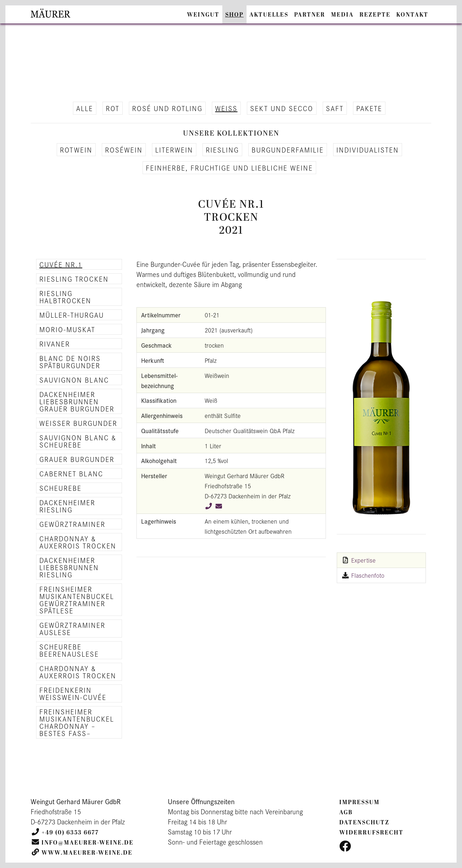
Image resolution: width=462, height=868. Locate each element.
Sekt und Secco (282, 108)
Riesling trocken (74, 279)
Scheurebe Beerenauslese (69, 650)
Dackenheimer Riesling (67, 506)
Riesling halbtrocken (65, 297)
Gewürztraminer (72, 524)
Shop (234, 15)
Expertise (363, 560)
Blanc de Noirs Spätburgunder (70, 362)
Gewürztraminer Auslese (72, 629)
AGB (346, 812)
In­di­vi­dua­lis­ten (368, 150)
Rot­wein (76, 150)
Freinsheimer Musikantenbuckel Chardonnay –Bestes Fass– (77, 722)
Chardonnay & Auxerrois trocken (78, 542)
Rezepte (375, 15)
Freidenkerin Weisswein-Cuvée (73, 693)
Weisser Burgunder (78, 423)
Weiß (226, 108)
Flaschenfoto (368, 575)
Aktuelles (269, 15)
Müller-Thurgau (72, 315)
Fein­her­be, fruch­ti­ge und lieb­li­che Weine (229, 168)
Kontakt (412, 15)
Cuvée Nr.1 (61, 264)
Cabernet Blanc (71, 473)
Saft (335, 108)
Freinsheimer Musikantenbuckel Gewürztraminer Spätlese (77, 600)
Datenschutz (364, 823)
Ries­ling (222, 150)
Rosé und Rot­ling (167, 108)
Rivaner (55, 344)
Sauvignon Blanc (74, 380)
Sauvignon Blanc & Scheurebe (78, 441)
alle (85, 108)
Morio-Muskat (67, 329)
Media (342, 15)
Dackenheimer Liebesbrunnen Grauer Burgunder (77, 401)
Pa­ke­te (369, 108)
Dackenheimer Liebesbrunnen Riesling (69, 567)
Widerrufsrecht (371, 833)
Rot (113, 108)
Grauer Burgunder (77, 459)
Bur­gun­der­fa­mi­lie (288, 150)
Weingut (203, 15)
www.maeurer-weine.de (87, 853)
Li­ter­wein (174, 150)
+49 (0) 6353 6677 (70, 833)
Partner (310, 15)
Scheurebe (60, 488)
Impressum (359, 802)
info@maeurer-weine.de (88, 843)
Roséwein (124, 150)
